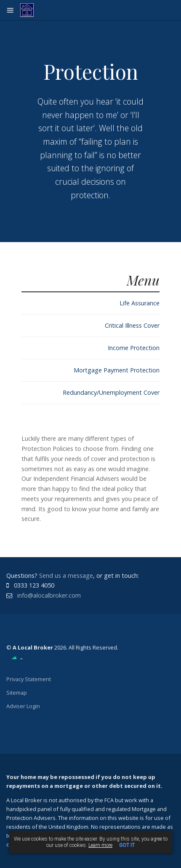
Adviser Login (23, 706)
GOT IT (127, 845)
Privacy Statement (29, 679)
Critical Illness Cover (132, 325)
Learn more (100, 845)
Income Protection (134, 348)
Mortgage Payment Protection (117, 370)
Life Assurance (140, 303)
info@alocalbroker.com (49, 595)
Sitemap (17, 693)
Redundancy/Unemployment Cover (111, 392)
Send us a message (66, 576)
